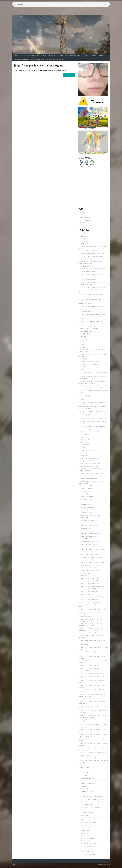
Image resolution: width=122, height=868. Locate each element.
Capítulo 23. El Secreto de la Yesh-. (90, 665)
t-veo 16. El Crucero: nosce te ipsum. (91, 299)
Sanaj (66, 56)
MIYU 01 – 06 (84, 347)
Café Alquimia (31, 56)
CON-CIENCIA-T (94, 56)
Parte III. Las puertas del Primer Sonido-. (92, 473)
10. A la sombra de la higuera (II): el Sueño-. (93, 799)
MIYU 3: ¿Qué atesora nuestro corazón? (92, 359)
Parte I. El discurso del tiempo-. (89, 547)
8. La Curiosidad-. (85, 794)
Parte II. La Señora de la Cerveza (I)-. (91, 542)
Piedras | (102, 56)
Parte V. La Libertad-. (86, 499)
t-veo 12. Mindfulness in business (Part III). (93, 282)
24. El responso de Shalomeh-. (89, 844)
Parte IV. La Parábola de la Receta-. (90, 570)
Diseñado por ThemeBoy (103, 864)
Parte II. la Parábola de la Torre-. (89, 565)
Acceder (83, 215)
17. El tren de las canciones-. (88, 822)
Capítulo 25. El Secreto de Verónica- (91, 673)
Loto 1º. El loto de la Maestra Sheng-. (91, 458)
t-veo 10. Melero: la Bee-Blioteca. (90, 277)
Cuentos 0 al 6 (85, 767)
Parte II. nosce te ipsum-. (88, 520)
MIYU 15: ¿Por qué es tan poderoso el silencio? (94, 411)
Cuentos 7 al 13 (85, 789)
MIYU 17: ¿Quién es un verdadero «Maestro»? (93, 418)
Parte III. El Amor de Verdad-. (89, 523)
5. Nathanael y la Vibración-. (88, 783)
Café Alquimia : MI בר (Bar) (88, 331)
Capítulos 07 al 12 (86, 594)
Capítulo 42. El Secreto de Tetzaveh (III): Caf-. (93, 752)
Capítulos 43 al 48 (86, 755)
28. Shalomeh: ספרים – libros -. (89, 854)
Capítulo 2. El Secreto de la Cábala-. (90, 581)
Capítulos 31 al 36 (86, 699)
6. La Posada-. (84, 786)
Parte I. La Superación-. (87, 488)
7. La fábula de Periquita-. (88, 791)
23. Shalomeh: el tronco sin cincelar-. (91, 841)
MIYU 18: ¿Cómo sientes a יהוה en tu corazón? (94, 421)
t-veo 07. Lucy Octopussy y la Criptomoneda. (93, 269)
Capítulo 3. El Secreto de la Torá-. (90, 583)
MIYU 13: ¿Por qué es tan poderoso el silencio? (94, 402)
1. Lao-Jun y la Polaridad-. (87, 773)
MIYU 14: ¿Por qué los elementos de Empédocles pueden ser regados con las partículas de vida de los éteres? (93, 407)
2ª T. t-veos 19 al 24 (86, 312)
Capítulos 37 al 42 (86, 727)
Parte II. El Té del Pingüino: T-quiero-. (91, 557)
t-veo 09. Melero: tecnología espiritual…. (92, 274)
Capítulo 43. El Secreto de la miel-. (90, 758)
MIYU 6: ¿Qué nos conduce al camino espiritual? (94, 367)
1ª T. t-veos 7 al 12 (86, 266)
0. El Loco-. (83, 770)
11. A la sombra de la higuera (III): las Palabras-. (94, 802)
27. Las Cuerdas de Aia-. (87, 852)
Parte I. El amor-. (85, 518)
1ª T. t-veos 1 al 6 (85, 244)
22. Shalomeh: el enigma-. (88, 838)
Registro (83, 212)
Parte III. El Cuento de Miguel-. (89, 568)
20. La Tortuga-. (85, 830)
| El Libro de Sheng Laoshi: (21, 59)
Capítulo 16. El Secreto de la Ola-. (90, 633)
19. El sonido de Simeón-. (87, 828)
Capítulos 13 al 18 (86, 617)
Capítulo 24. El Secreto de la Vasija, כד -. (92, 668)
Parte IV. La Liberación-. (87, 496)
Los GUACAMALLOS (42, 56)
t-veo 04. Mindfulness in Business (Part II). (92, 256)
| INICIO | (16, 56)
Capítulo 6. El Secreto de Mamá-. (90, 591)
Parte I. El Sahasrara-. (86, 539)
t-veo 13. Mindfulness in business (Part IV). (93, 287)
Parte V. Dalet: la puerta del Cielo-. (90, 479)
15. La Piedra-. (84, 815)
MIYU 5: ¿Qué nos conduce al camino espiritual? (94, 364)
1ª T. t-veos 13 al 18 (86, 285)
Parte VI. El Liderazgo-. (87, 502)
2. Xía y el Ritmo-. (85, 775)
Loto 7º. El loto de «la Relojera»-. (89, 544)
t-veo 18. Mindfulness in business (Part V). (92, 306)
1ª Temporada (84, 241)
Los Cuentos (60, 59)
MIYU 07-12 (84, 369)
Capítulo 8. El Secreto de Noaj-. (89, 599)
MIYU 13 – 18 (84, 400)
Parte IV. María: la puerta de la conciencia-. (92, 476)
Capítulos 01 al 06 (86, 576)
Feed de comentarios (86, 220)
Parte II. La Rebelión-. (87, 491)
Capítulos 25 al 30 (86, 671)
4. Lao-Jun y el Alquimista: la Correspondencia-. (94, 781)
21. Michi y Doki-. (85, 836)
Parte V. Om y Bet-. (86, 528)
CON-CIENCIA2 (85, 445)
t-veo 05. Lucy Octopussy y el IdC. (90, 259)
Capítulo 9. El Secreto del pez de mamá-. (92, 602)
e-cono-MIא (85, 56)
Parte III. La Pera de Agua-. (88, 560)
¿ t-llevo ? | (51, 56)
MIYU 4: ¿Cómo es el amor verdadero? (91, 361)
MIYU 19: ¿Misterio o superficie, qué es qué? (93, 426)
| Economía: (77, 56)
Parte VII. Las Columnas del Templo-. (91, 534)
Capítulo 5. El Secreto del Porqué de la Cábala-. (94, 589)
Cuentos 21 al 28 (85, 833)
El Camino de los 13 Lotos (37, 59)
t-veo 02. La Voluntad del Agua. (89, 251)
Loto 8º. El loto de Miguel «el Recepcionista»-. (93, 549)
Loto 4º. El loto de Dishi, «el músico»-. (91, 486)
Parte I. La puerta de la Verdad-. (89, 466)
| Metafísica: (60, 56)
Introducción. (84, 455)
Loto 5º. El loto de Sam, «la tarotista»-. (91, 515)
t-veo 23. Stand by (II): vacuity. (89, 329)
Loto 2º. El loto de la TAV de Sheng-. (90, 461)
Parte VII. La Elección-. (87, 504)
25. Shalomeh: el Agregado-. (88, 846)
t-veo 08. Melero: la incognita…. (89, 271)
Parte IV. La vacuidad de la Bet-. (89, 526)
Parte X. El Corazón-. (86, 512)
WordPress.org (85, 223)
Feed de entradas (85, 218)
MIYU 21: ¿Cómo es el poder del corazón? (92, 432)
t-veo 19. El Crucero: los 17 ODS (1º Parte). (93, 314)
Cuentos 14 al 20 (85, 810)
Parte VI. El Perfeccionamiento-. (90, 531)
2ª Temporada (84, 309)
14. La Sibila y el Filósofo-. (87, 812)
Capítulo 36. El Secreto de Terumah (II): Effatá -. (94, 724)
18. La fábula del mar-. (86, 825)
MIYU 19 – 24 (84, 424)
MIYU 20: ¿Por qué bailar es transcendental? (93, 429)
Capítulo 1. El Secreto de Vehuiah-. (90, 578)
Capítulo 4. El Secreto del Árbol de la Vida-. (92, 586)
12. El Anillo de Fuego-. (87, 805)
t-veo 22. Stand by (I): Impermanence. (91, 326)
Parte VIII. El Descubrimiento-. (89, 507)
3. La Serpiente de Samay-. (88, 778)
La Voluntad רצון (50, 59)
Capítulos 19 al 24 (86, 645)
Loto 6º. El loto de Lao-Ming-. (88, 536)
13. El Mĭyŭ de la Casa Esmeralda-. (90, 807)
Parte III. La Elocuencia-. (87, 494)
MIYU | (71, 56)
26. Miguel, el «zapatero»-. (88, 849)
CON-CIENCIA (85, 442)
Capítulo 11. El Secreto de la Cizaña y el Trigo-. (93, 609)
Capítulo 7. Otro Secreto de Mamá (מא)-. (92, 597)
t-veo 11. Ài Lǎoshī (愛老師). (88, 279)
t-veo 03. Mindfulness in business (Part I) (92, 254)
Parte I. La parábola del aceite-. (89, 552)
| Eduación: (23, 56)
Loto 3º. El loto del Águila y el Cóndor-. (91, 463)
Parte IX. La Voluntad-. (87, 510)
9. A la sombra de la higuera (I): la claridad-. (92, 797)
